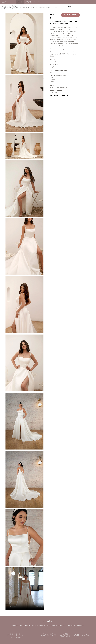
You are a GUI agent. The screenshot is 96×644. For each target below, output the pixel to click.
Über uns (54, 8)
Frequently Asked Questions (54, 625)
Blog (87, 2)
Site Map (73, 625)
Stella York (20, 2)
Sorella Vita (36, 2)
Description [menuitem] (54, 96)
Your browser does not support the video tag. (25, 589)
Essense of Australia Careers (28, 625)
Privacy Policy (80, 625)
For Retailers (15, 625)
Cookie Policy (66, 625)
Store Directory (41, 625)
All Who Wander (28, 2)
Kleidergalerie (25, 8)
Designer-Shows (45, 8)
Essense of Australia (4, 2)
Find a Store (70, 15)
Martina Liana (12, 2)
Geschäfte (34, 8)
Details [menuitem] (65, 96)
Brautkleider (60, 2)
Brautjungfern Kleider (75, 2)
